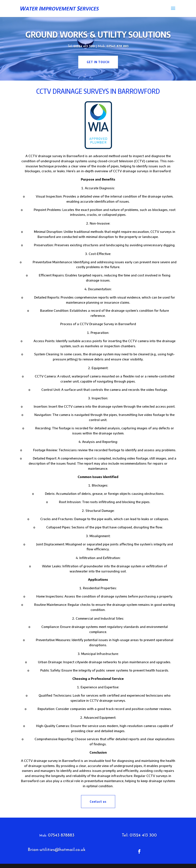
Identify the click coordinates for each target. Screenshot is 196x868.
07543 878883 (61, 835)
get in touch (98, 62)
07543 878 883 (118, 46)
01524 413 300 (85, 46)
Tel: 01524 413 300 (139, 835)
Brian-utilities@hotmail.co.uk (57, 850)
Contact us (98, 802)
